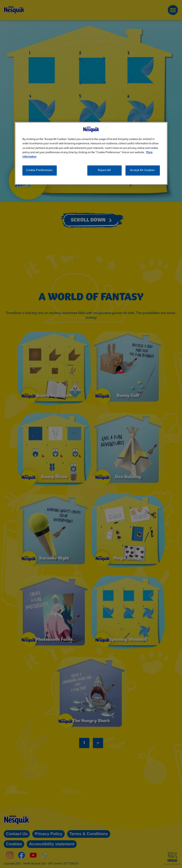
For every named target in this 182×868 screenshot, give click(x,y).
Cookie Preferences (39, 170)
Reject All (104, 170)
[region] (91, 153)
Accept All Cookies (142, 170)
